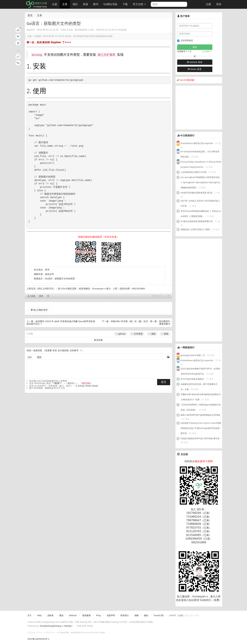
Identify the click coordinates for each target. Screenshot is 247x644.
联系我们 (125, 616)
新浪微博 (86, 616)
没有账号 (74, 350)
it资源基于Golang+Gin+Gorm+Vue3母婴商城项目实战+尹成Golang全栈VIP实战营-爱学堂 (201, 428)
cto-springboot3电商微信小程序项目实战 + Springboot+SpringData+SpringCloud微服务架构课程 (201, 182)
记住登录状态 (185, 41)
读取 (152, 334)
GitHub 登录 (195, 62)
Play (98, 616)
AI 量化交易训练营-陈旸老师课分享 (197, 221)
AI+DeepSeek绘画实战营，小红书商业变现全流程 (200, 154)
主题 (55, 4)
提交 (164, 382)
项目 (75, 4)
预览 (39, 357)
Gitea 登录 (195, 69)
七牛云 (90, 626)
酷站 (146, 616)
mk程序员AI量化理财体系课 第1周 (197, 193)
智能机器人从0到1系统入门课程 (195, 229)
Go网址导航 (111, 3)
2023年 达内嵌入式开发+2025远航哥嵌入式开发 (200, 203)
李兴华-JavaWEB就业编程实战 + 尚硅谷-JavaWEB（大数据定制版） (201, 214)
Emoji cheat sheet (88, 386)
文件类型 (137, 334)
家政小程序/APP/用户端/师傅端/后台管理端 (200, 415)
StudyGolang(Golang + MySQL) (56, 626)
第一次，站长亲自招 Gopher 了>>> (49, 42)
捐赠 (136, 616)
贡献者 (50, 616)
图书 (96, 4)
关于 (30, 616)
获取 (165, 334)
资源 (85, 4)
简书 (47, 270)
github (120, 334)
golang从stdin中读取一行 (193, 355)
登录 (219, 4)
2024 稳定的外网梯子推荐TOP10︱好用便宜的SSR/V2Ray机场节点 (200, 371)
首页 (30, 15)
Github (73, 616)
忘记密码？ (207, 51)
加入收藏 (31, 296)
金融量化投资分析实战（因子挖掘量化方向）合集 (199, 387)
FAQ (39, 616)
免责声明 (111, 616)
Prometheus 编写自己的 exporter (197, 143)
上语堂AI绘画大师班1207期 (193, 172)
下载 (125, 4)
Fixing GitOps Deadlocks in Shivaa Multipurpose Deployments (201, 164)
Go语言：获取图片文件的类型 (60, 279)
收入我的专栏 (39, 310)
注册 (208, 4)
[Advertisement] (201, 107)
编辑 (30, 357)
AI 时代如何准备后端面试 (192, 379)
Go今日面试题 (187, 80)
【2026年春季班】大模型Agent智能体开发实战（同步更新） (201, 407)
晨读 (61, 616)
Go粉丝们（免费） (211, 600)
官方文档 (139, 4)
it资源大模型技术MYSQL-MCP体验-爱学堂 (200, 439)
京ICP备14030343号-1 (38, 639)
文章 (65, 4)
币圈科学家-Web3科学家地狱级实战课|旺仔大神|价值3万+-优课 (201, 397)
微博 (41, 296)
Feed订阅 (159, 616)
